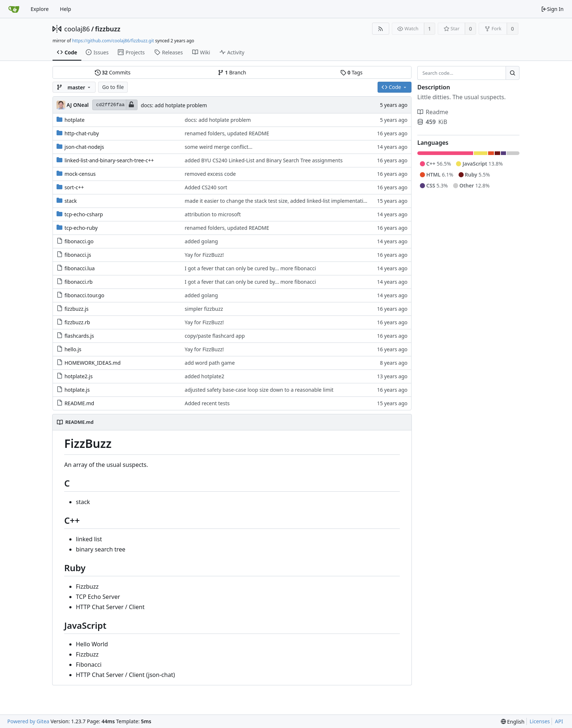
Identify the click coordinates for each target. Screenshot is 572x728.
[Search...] (513, 73)
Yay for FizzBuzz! (204, 255)
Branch (232, 72)
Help (65, 9)
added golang (201, 241)
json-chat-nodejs (84, 147)
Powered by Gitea (28, 721)
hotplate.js (77, 390)
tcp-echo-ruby (81, 228)
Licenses (540, 721)
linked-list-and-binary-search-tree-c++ (109, 160)
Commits (113, 72)
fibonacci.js (78, 255)
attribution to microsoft (213, 214)
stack (71, 201)
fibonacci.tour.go (84, 295)
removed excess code (210, 174)
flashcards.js (79, 336)
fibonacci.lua (80, 268)
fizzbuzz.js (77, 309)
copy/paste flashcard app (215, 336)
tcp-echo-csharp (84, 214)
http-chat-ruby (82, 133)
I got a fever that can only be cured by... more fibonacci (250, 268)
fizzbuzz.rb (77, 322)
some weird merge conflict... (219, 147)
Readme (433, 112)
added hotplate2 (204, 376)
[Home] (14, 9)
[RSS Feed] (381, 29)
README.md (80, 403)
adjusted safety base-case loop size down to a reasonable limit (259, 390)
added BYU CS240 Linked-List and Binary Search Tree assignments (264, 160)
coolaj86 (77, 29)
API (559, 721)
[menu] (513, 722)
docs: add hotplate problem (174, 105)
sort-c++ (74, 187)
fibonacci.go (79, 241)
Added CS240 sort (206, 187)
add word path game (210, 363)
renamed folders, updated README (227, 133)
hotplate (75, 120)
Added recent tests (207, 403)
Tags (351, 72)
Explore (40, 9)
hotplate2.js (79, 376)
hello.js (73, 349)
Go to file (113, 87)
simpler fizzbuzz (204, 309)
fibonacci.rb (79, 282)
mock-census (80, 174)
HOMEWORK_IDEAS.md (93, 363)
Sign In (552, 9)
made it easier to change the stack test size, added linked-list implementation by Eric (285, 201)
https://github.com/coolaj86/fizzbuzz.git (113, 41)
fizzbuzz (108, 29)
